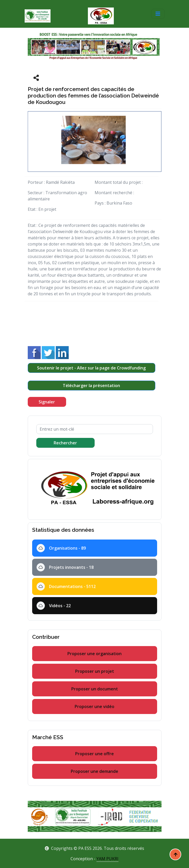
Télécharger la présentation (91, 386)
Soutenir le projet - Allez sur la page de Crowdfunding (91, 368)
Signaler (47, 402)
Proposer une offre (94, 754)
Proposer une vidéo (94, 706)
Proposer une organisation (94, 654)
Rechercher (65, 443)
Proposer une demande (94, 771)
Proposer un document (95, 689)
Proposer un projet (95, 671)
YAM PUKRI (107, 859)
